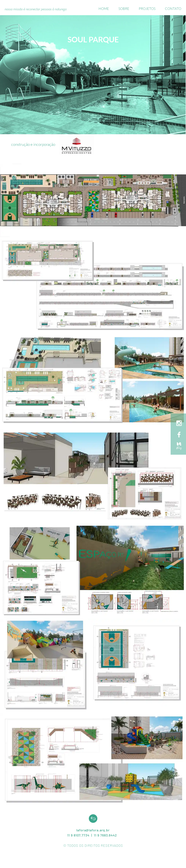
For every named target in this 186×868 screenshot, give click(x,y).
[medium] (179, 446)
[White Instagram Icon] (179, 423)
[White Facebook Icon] (179, 435)
